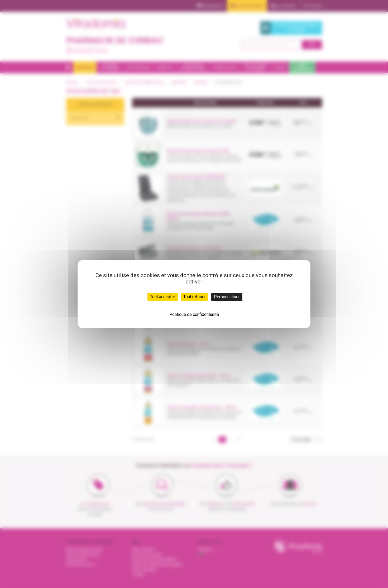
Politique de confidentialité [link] (194, 314)
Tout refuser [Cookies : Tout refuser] (195, 297)
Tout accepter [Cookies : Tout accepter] (163, 297)
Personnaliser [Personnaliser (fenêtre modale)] (227, 297)
